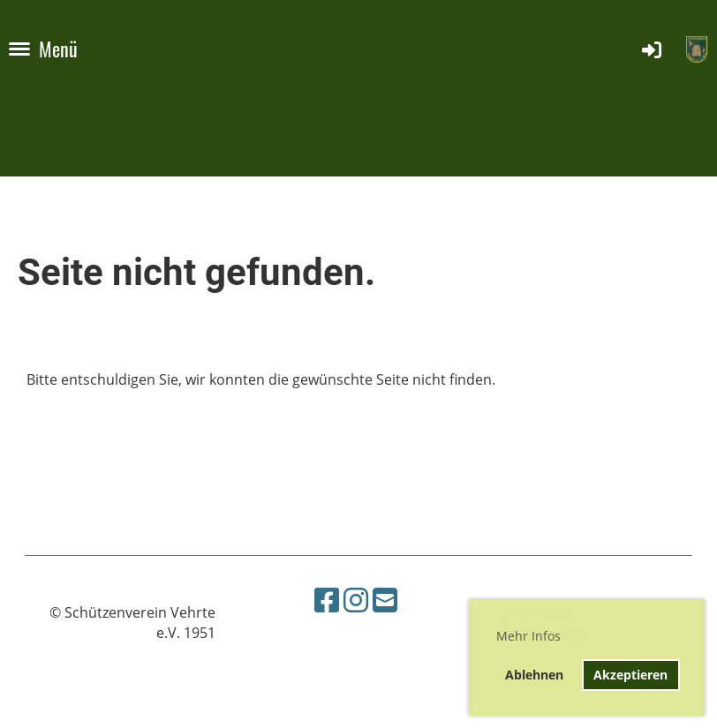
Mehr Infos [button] (528, 636)
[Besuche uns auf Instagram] (356, 600)
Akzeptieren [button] (630, 675)
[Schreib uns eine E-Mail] (385, 600)
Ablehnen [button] (534, 675)
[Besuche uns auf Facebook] (327, 600)
